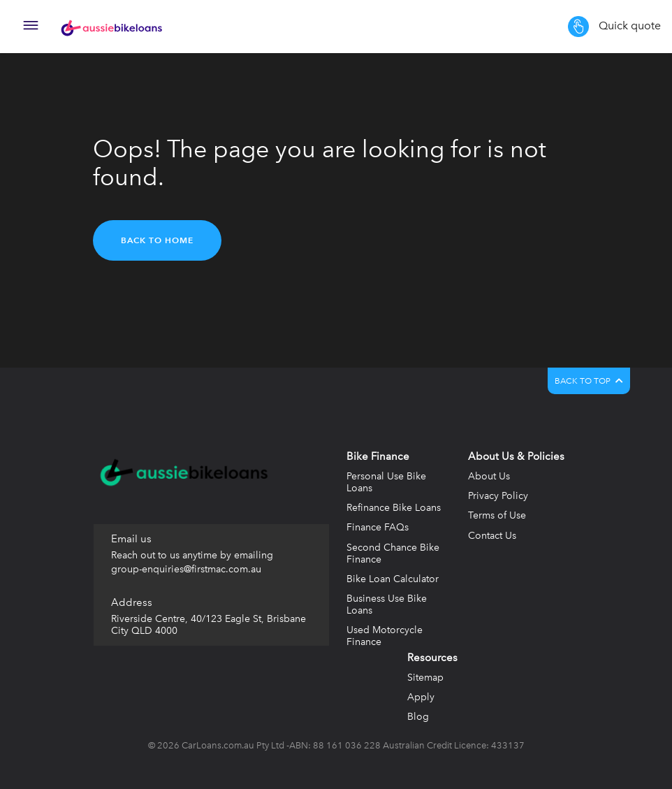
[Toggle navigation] (31, 27)
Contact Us (492, 536)
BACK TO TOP (589, 381)
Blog (418, 717)
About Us (489, 476)
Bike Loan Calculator (393, 579)
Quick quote (614, 27)
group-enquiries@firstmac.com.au (186, 569)
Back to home (157, 240)
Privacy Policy (498, 496)
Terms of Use (497, 515)
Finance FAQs (378, 527)
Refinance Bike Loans (394, 508)
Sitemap (425, 678)
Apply (421, 697)
